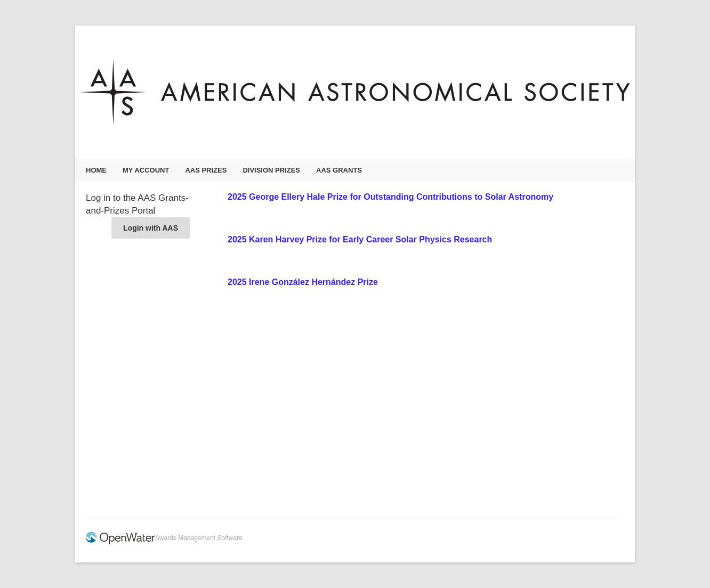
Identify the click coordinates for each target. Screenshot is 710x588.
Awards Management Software (199, 538)
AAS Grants (339, 170)
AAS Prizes (206, 170)
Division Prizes (271, 170)
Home (96, 170)
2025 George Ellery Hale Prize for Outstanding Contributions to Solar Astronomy (390, 197)
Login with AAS (151, 228)
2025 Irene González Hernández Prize (303, 282)
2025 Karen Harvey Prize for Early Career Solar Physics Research (360, 239)
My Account (146, 170)
